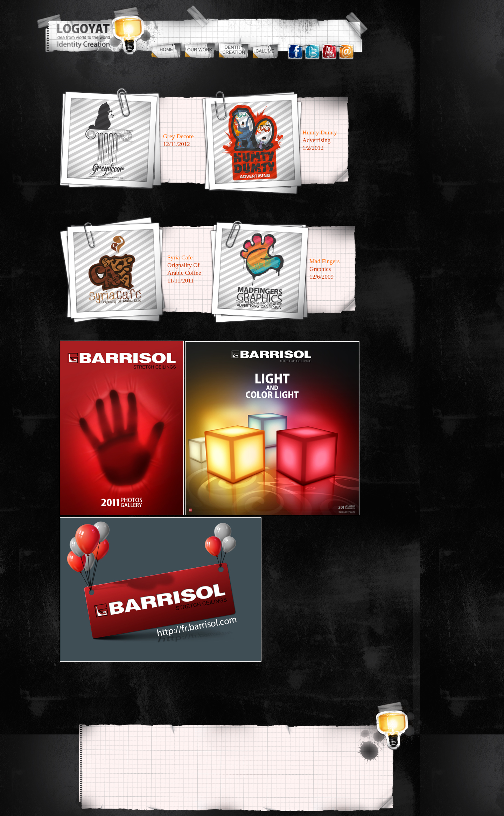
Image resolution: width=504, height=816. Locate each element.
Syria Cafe (180, 257)
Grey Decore (178, 136)
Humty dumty (320, 132)
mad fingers (324, 261)
